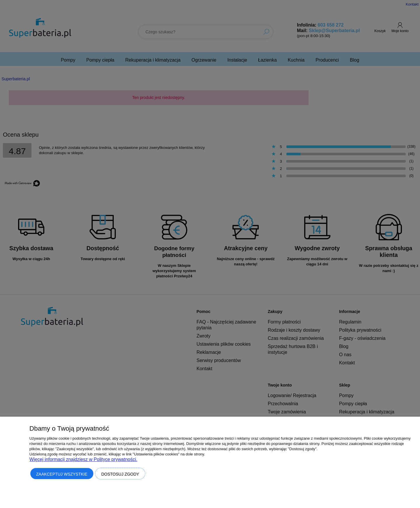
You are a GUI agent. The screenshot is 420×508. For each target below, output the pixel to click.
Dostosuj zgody (120, 474)
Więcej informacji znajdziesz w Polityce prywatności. (83, 459)
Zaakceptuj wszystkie (62, 474)
